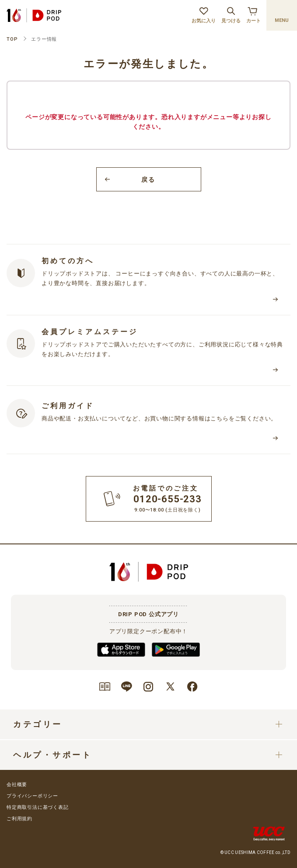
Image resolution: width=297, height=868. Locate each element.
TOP (12, 39)
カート (253, 14)
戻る (148, 180)
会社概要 (17, 785)
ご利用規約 (19, 819)
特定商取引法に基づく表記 (38, 807)
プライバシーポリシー (32, 796)
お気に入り (204, 14)
